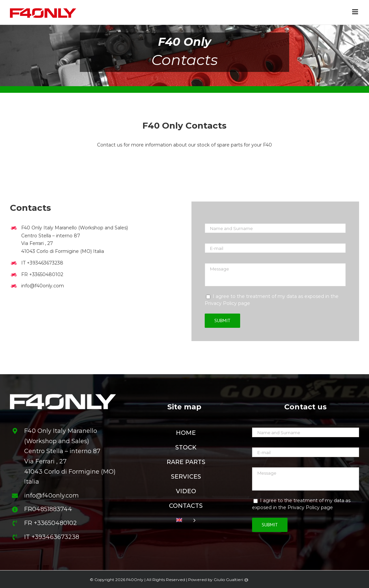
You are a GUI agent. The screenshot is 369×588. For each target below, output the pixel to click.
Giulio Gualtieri (228, 580)
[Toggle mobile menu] (356, 12)
